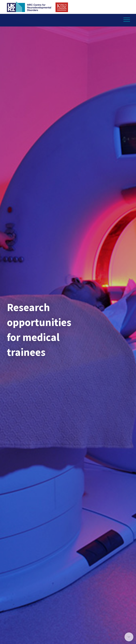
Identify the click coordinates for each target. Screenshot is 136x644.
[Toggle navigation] (127, 19)
